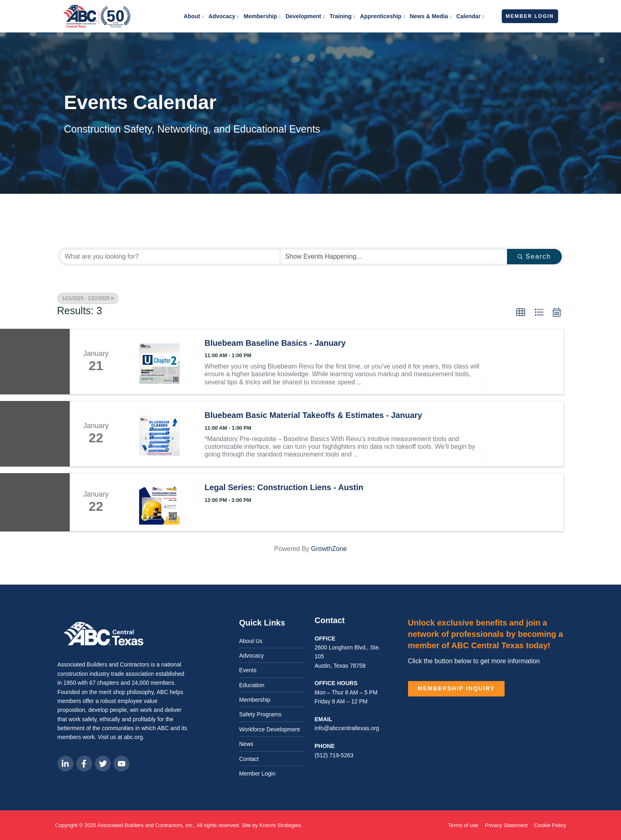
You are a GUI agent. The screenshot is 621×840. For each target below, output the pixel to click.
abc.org (133, 737)
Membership (262, 17)
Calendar (470, 17)
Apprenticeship (383, 17)
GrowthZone (329, 549)
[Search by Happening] (394, 257)
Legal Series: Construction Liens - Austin (284, 487)
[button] (521, 313)
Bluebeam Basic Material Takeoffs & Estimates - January (313, 415)
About (194, 17)
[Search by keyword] (170, 257)
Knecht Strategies (280, 825)
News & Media (431, 17)
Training (342, 17)
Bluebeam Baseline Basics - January (275, 343)
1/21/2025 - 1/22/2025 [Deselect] (88, 298)
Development (305, 17)
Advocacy (224, 17)
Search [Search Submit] (534, 256)
